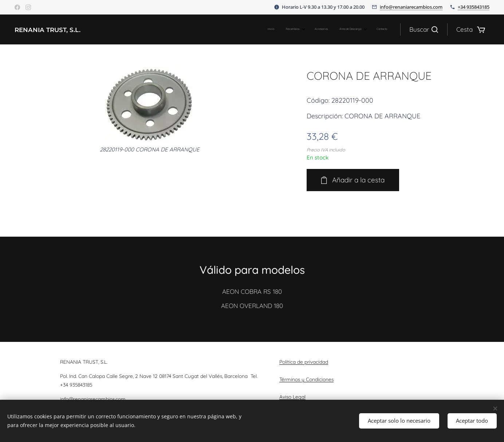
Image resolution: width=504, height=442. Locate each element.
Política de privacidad (304, 362)
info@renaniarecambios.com (411, 7)
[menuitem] (335, 29)
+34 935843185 (474, 7)
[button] (424, 29)
